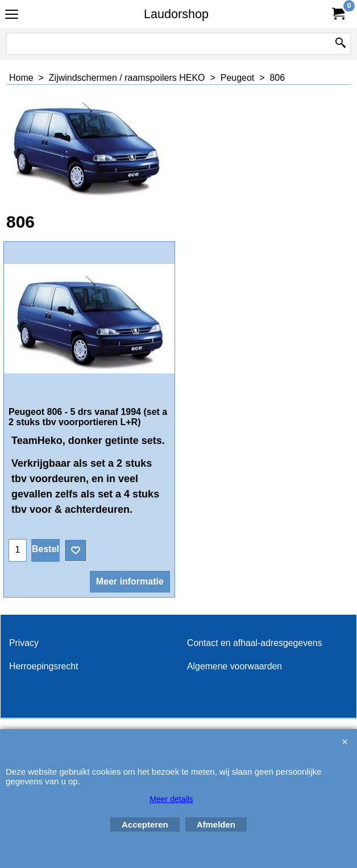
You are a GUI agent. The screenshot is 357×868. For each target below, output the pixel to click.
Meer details (171, 799)
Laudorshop (176, 14)
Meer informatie (130, 581)
